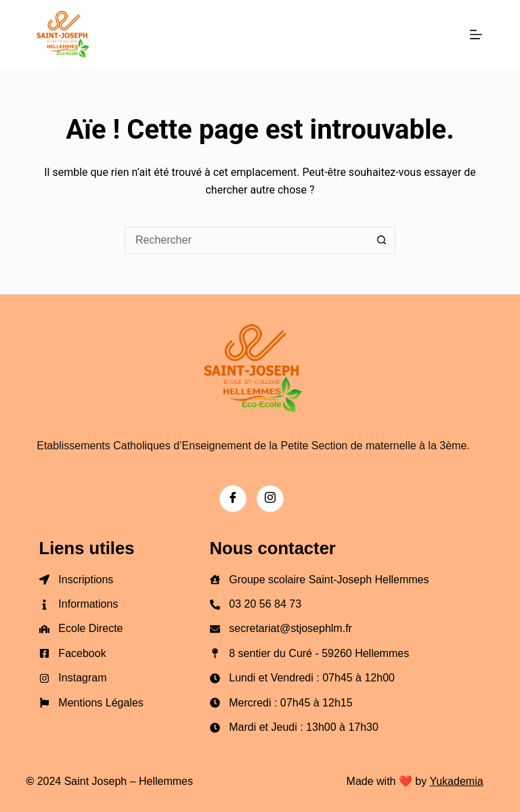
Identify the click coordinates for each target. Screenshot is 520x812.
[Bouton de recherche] (382, 240)
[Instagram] (270, 499)
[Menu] (476, 35)
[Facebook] (233, 499)
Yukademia (456, 781)
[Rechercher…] (246, 240)
